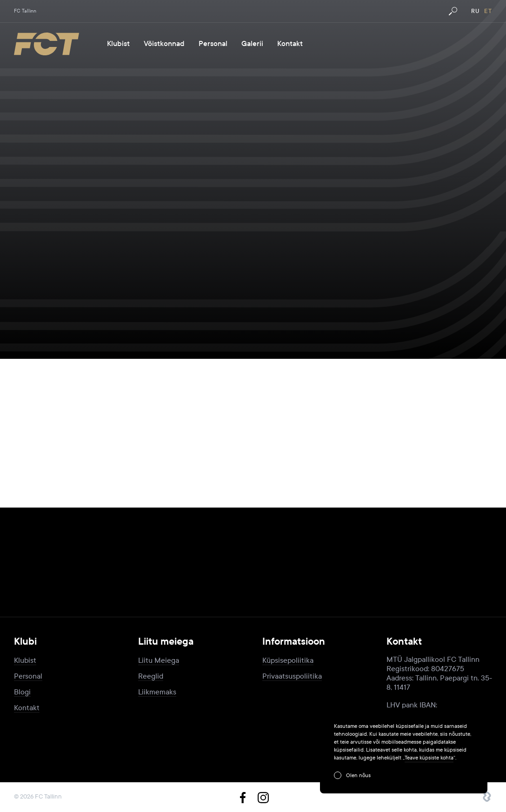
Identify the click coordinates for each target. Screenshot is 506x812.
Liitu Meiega (159, 660)
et (488, 11)
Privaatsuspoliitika (292, 676)
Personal (213, 44)
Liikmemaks (157, 692)
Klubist (118, 44)
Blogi (22, 692)
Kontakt (290, 44)
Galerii (252, 44)
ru (475, 11)
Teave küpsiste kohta (429, 758)
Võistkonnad (164, 44)
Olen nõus (358, 775)
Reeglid (151, 676)
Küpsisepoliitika (288, 660)
